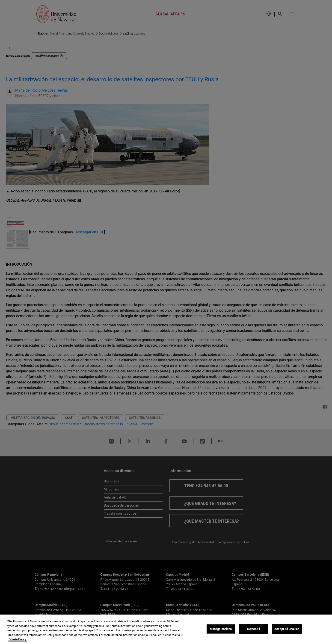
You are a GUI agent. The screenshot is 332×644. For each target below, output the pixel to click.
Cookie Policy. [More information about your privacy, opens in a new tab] (18, 639)
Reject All (253, 629)
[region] (166, 629)
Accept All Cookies (287, 629)
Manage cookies (221, 629)
